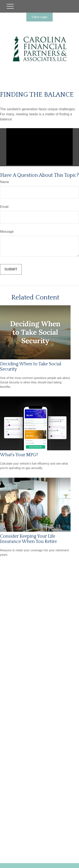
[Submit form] (11, 269)
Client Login (40, 17)
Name (5, 182)
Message (7, 232)
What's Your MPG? (19, 455)
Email (4, 207)
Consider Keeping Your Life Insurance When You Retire (28, 539)
